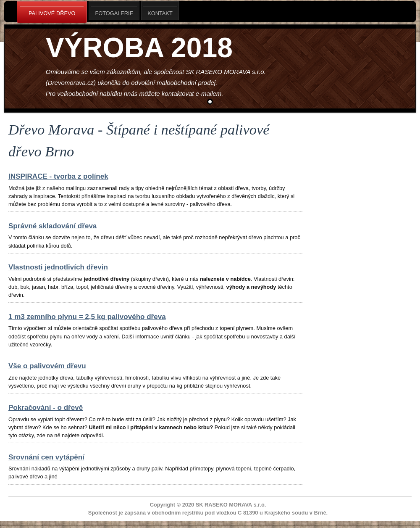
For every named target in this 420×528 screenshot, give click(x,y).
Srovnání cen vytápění (46, 457)
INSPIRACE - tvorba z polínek (58, 176)
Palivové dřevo (52, 13)
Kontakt (160, 11)
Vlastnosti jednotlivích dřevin (58, 267)
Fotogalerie (114, 11)
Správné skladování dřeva (52, 226)
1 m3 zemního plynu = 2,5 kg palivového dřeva (87, 317)
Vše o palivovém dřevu (47, 366)
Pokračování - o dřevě (46, 408)
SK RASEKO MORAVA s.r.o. (231, 505)
